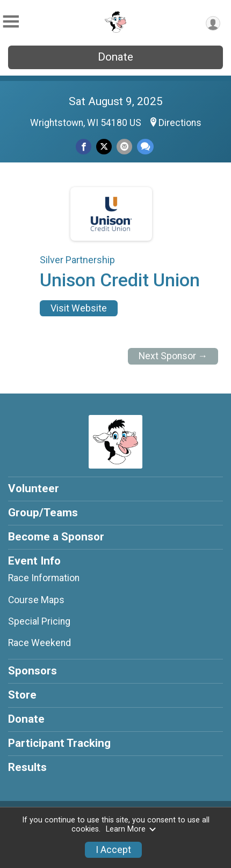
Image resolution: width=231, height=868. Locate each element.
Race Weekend (39, 643)
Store (22, 695)
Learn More (131, 829)
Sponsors (33, 671)
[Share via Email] (124, 147)
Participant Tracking (59, 743)
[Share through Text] (145, 147)
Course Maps (36, 600)
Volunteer (34, 488)
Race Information (44, 578)
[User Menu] (213, 23)
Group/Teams (43, 513)
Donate (115, 57)
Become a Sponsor (56, 537)
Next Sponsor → (173, 356)
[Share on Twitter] (104, 147)
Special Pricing (39, 621)
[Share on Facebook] (84, 147)
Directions (180, 123)
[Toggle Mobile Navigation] (11, 22)
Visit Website (79, 308)
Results (27, 767)
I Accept (113, 850)
